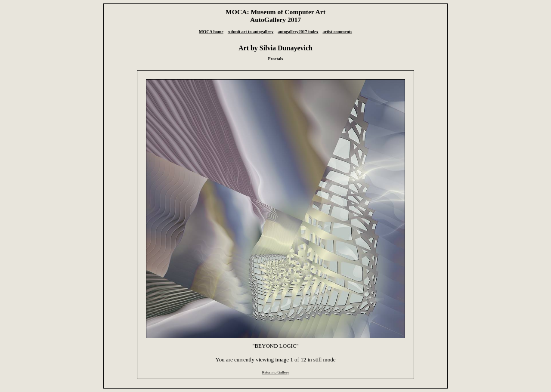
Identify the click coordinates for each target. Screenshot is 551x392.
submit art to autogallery (251, 32)
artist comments (337, 32)
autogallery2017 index (298, 32)
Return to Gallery (275, 372)
